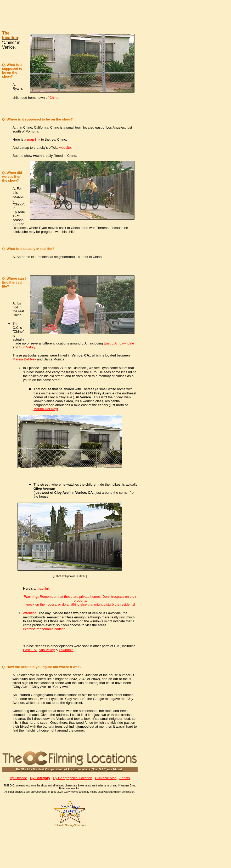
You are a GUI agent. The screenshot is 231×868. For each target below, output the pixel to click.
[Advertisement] (106, 14)
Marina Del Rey (24, 359)
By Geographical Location (73, 778)
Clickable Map (106, 778)
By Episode (19, 778)
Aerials (125, 778)
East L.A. (111, 343)
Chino (54, 98)
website (65, 148)
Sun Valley (27, 347)
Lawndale (127, 343)
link (34, 139)
